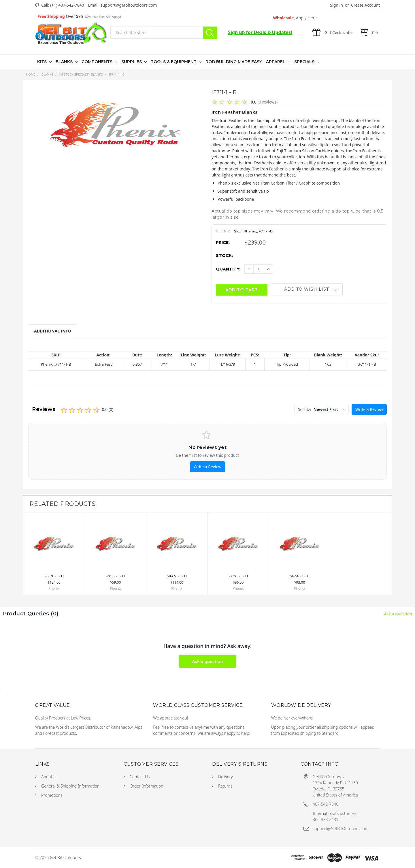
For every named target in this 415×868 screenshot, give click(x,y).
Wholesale (295, 18)
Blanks (65, 62)
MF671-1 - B (177, 576)
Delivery (226, 777)
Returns (225, 786)
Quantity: (228, 269)
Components (98, 62)
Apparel (276, 62)
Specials (305, 62)
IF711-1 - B (117, 74)
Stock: (224, 255)
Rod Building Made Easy (234, 62)
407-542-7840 (326, 804)
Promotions (52, 795)
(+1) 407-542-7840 (67, 5)
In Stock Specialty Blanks (81, 74)
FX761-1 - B (238, 576)
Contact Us (140, 777)
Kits (43, 62)
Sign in (336, 5)
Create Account (365, 5)
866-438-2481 (326, 819)
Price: (223, 243)
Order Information (147, 786)
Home (31, 74)
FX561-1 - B (115, 576)
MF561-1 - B (300, 576)
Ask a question (398, 614)
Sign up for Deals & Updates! (260, 32)
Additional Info (52, 331)
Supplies (132, 62)
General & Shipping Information (70, 786)
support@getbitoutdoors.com (129, 5)
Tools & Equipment (174, 62)
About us (49, 777)
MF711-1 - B (54, 576)
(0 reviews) (268, 102)
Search (210, 33)
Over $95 (79, 16)
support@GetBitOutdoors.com (341, 829)
